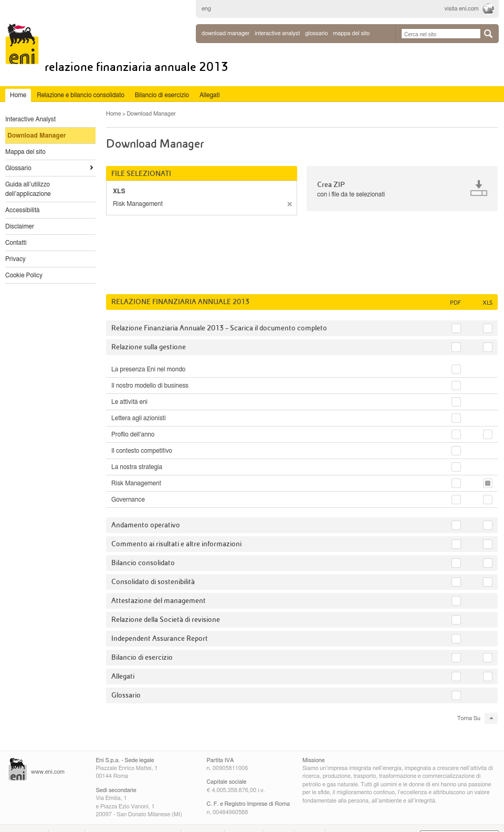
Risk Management (138, 204)
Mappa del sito (25, 152)
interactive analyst (277, 33)
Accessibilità (23, 210)
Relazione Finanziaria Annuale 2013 (136, 67)
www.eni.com (48, 772)
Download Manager (225, 33)
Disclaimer (20, 226)
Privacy (15, 259)
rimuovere (290, 204)
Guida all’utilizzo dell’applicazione (28, 189)
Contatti (16, 243)
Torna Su (469, 718)
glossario (316, 33)
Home (114, 114)
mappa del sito (351, 33)
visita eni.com (462, 9)
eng (206, 9)
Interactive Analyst (30, 119)
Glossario (18, 168)
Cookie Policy (24, 275)
